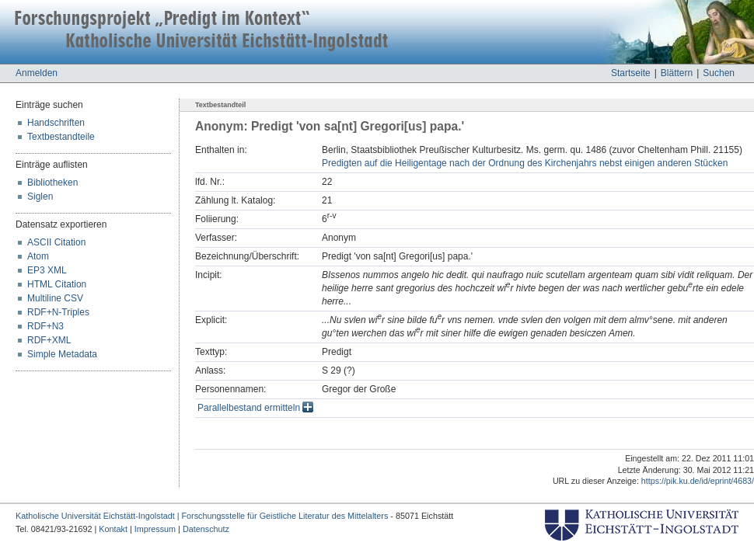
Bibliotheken (52, 183)
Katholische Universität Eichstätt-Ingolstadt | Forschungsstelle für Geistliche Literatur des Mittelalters (202, 516)
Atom (38, 256)
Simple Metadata (62, 354)
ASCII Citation (56, 242)
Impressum (155, 529)
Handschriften (56, 123)
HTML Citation (57, 284)
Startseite (631, 73)
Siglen (40, 197)
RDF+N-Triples (58, 312)
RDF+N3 (45, 326)
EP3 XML (47, 270)
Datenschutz (206, 529)
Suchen (719, 73)
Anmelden (37, 73)
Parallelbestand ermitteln (255, 408)
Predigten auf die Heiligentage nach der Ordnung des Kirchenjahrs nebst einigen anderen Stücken (525, 163)
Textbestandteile (61, 137)
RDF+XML (49, 340)
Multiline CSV (55, 298)
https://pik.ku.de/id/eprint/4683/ (698, 481)
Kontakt (113, 529)
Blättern (677, 73)
